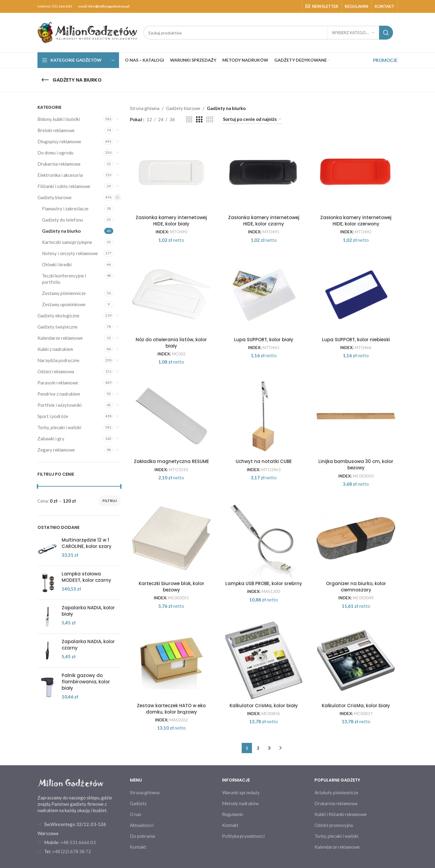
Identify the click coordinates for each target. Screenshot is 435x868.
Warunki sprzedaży (241, 792)
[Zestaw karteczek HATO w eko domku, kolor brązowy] (172, 660)
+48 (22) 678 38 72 (71, 851)
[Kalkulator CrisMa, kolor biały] (264, 660)
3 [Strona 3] (269, 748)
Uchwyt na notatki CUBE (264, 461)
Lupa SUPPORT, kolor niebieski (356, 340)
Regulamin (233, 814)
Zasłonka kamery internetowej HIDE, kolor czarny (264, 221)
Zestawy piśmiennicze (64, 293)
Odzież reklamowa (56, 371)
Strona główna (145, 108)
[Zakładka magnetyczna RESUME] (172, 416)
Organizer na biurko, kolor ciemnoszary (356, 587)
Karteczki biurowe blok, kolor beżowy (171, 587)
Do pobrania (142, 836)
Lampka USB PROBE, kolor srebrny (264, 583)
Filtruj (110, 501)
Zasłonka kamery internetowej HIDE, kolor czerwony (356, 221)
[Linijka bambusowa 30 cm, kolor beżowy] (356, 416)
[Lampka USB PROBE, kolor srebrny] (264, 538)
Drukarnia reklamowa (59, 164)
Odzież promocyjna (334, 825)
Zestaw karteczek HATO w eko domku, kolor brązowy (171, 709)
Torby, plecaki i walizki (59, 427)
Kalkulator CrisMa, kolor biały (264, 706)
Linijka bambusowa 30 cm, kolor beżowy (356, 465)
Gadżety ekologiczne (58, 316)
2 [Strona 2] (258, 748)
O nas (136, 814)
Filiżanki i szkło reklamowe (64, 186)
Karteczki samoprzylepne (67, 242)
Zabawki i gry (51, 439)
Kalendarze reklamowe (60, 338)
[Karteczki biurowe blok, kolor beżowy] (172, 538)
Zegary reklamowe (56, 450)
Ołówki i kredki (57, 264)
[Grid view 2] (189, 120)
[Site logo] (87, 32)
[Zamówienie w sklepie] (253, 119)
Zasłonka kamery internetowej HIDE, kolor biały (171, 221)
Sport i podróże (53, 416)
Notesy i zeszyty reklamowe (70, 253)
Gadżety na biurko (61, 231)
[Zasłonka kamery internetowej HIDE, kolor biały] (172, 172)
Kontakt (138, 847)
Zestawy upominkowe (64, 304)
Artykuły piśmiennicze (336, 792)
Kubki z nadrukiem (55, 349)
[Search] (268, 33)
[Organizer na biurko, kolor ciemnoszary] (356, 538)
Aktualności (142, 825)
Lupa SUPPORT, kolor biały (264, 340)
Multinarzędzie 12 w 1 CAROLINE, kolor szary (87, 543)
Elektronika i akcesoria (60, 175)
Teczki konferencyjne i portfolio (64, 279)
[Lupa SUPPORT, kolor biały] (264, 294)
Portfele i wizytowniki (60, 405)
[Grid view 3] (199, 120)
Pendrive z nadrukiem (59, 394)
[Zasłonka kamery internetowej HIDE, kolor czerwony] (356, 172)
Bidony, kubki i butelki (59, 119)
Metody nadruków (240, 803)
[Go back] (45, 80)
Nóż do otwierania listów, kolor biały (171, 343)
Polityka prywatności (243, 836)
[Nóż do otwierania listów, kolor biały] (172, 294)
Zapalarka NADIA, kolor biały (88, 611)
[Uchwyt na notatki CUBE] (264, 416)
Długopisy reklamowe (59, 141)
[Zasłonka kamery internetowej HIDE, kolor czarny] (264, 172)
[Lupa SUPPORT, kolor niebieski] (356, 294)
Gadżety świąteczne (58, 327)
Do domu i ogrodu (55, 153)
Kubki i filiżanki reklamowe (341, 814)
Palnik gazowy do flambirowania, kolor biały (86, 682)
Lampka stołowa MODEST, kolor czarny (86, 577)
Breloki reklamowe (56, 130)
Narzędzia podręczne (58, 360)
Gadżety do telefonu (63, 220)
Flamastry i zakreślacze (65, 209)
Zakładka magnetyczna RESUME (171, 461)
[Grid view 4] (210, 120)
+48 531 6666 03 (78, 842)
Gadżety (138, 803)
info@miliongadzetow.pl (109, 6)
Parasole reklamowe (58, 383)
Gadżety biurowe (55, 197)
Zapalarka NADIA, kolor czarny (88, 645)
